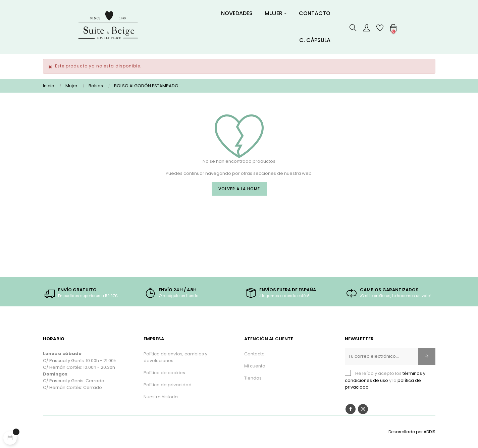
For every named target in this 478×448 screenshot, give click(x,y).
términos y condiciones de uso (385, 377)
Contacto (254, 354)
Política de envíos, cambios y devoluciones (175, 357)
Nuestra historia (161, 397)
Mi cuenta (255, 366)
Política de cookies (164, 373)
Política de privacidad (168, 385)
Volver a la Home (239, 189)
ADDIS (430, 432)
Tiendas (253, 378)
